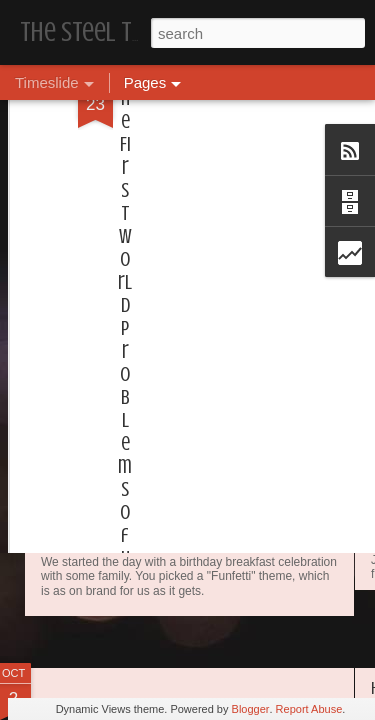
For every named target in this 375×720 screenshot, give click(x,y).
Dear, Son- (85, 464)
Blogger (251, 709)
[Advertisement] (203, 136)
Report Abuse (309, 709)
